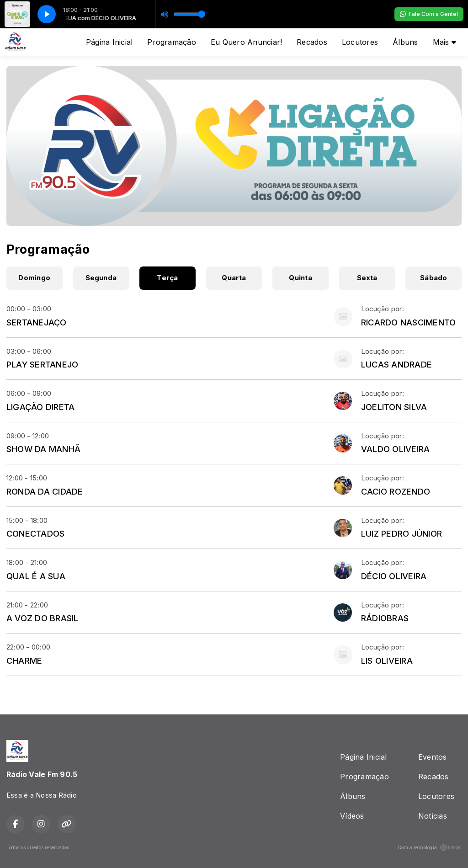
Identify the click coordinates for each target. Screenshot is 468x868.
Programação (172, 42)
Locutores (360, 42)
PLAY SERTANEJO (42, 364)
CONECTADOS (35, 533)
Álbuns (405, 42)
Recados (312, 42)
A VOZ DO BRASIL (43, 618)
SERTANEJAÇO (37, 322)
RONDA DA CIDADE (45, 491)
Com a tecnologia (430, 847)
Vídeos (352, 816)
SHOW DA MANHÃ (43, 449)
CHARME (24, 660)
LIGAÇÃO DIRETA (40, 407)
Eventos (433, 757)
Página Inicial (109, 42)
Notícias (433, 816)
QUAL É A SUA (36, 576)
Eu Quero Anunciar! (246, 42)
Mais (444, 42)
